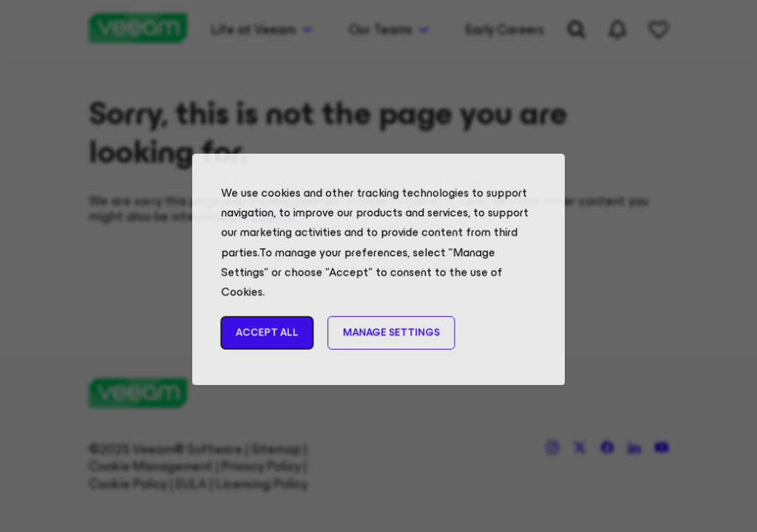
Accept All (273, 341)
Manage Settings (390, 341)
